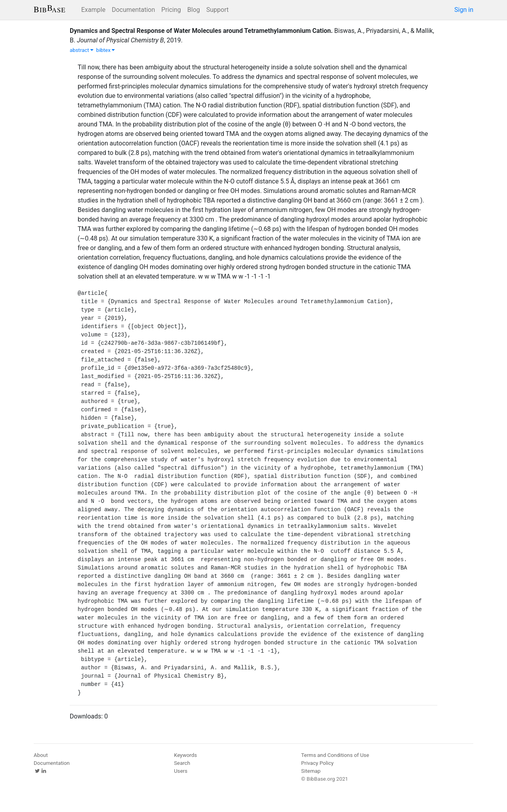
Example (93, 10)
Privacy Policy (317, 763)
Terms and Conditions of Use (335, 755)
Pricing (171, 10)
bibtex (106, 50)
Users (181, 771)
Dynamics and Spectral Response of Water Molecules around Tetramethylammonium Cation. (201, 31)
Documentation (133, 10)
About (41, 755)
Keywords (185, 755)
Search (182, 763)
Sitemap (311, 771)
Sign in (464, 10)
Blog (194, 10)
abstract (82, 50)
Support (217, 10)
